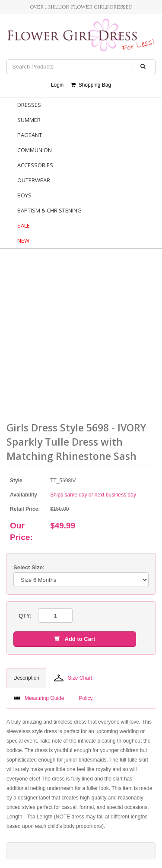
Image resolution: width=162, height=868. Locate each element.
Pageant (30, 135)
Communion (35, 150)
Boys (24, 195)
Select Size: (29, 567)
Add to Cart (75, 639)
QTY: (25, 616)
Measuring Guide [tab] (39, 698)
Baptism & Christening (49, 210)
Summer (29, 120)
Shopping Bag (91, 85)
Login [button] (57, 85)
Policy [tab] (86, 698)
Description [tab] (26, 678)
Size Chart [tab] (73, 678)
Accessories (35, 165)
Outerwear (34, 180)
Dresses (29, 105)
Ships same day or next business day (93, 495)
